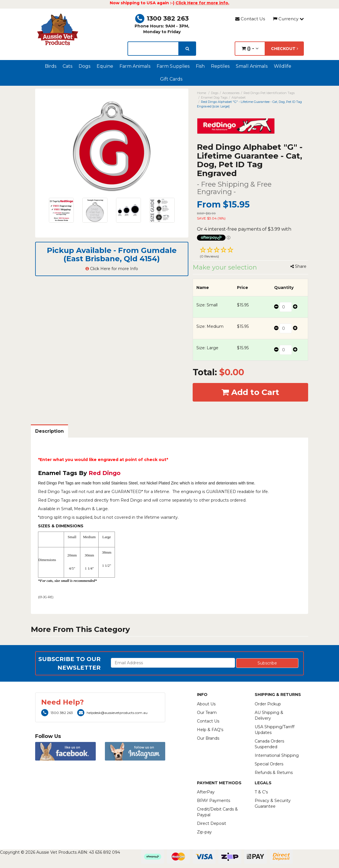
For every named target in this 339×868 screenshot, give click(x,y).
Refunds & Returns (274, 773)
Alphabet (239, 97)
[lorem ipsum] (153, 49)
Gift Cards (171, 79)
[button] (250, 253)
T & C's (261, 792)
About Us (206, 704)
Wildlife (283, 66)
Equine (105, 66)
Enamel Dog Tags (214, 97)
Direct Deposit (212, 823)
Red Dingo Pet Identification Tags (269, 93)
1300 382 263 (162, 18)
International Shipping (277, 755)
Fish (200, 66)
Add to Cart (250, 392)
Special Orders (269, 764)
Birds (51, 66)
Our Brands (208, 738)
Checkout (285, 49)
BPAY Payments (214, 801)
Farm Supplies (173, 66)
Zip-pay (204, 832)
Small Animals (252, 66)
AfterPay (206, 792)
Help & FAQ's (210, 730)
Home (202, 93)
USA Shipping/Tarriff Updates (275, 730)
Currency (288, 19)
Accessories (231, 93)
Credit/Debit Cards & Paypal (217, 812)
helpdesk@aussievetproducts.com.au (112, 713)
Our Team (207, 713)
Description (49, 431)
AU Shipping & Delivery (269, 715)
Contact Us (250, 19)
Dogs (84, 66)
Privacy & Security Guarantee (273, 803)
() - (250, 48)
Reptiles (220, 66)
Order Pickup (268, 704)
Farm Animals (135, 66)
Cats (67, 66)
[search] (187, 49)
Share (298, 266)
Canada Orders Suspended (269, 744)
